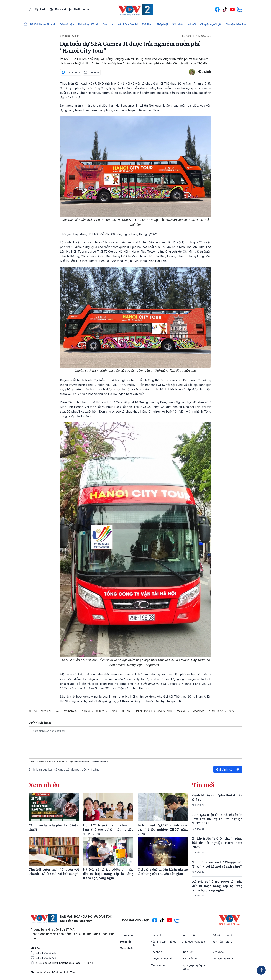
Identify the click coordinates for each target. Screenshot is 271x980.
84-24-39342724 (46, 958)
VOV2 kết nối (190, 959)
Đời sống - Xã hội (88, 24)
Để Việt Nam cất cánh (43, 24)
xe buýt (100, 711)
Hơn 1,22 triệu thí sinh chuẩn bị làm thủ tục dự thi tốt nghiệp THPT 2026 (217, 819)
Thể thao (147, 24)
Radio (41, 9)
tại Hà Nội (218, 711)
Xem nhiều (127, 948)
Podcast (58, 9)
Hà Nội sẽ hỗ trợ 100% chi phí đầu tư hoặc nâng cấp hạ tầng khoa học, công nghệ (217, 886)
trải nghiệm (70, 711)
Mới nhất (125, 942)
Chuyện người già (211, 24)
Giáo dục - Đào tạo (193, 942)
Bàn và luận (67, 24)
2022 (232, 711)
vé (57, 711)
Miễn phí (46, 711)
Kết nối (192, 24)
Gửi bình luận (228, 769)
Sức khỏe (178, 24)
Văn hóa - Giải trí (128, 24)
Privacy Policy (80, 762)
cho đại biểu (165, 711)
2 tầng (113, 711)
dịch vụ (86, 711)
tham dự (182, 711)
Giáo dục (108, 24)
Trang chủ (126, 935)
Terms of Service (99, 762)
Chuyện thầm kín (236, 24)
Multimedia (79, 9)
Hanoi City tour (144, 711)
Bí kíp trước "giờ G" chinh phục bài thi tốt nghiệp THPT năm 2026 (217, 843)
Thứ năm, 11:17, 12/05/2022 (196, 36)
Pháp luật (162, 24)
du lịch (126, 711)
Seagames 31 (199, 711)
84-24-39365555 (46, 953)
